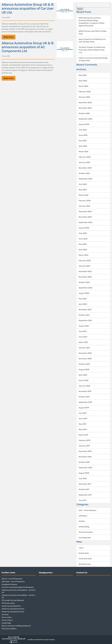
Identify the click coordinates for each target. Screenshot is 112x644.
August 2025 (84, 124)
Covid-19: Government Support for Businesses (18, 587)
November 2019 (85, 391)
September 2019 (85, 402)
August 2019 (84, 408)
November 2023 (85, 217)
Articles (82, 521)
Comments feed (85, 559)
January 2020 (84, 386)
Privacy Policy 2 (7, 620)
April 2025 (83, 146)
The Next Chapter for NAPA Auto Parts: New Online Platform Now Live (92, 50)
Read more (9, 37)
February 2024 (85, 201)
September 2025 (85, 119)
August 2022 (84, 293)
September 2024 (85, 179)
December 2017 (85, 484)
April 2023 (83, 250)
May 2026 (83, 75)
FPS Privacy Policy (8, 603)
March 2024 (84, 195)
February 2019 (84, 440)
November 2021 (85, 310)
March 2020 (84, 380)
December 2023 (85, 211)
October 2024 (84, 173)
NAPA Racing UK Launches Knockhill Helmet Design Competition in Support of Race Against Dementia (91, 22)
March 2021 (83, 342)
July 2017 (83, 500)
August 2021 (84, 326)
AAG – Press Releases (87, 510)
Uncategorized (85, 538)
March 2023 (84, 255)
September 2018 (85, 468)
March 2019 (83, 435)
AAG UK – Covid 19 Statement (12, 579)
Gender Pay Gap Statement (11, 606)
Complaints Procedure (9, 584)
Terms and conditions (9, 629)
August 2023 (84, 228)
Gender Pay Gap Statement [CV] (13, 609)
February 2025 (85, 157)
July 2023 (83, 233)
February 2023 (85, 261)
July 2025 (83, 130)
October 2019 (84, 397)
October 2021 (84, 315)
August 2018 (84, 473)
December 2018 (85, 451)
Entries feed (84, 553)
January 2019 (84, 446)
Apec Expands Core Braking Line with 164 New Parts (92, 40)
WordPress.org (85, 564)
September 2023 (85, 222)
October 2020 (84, 364)
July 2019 (83, 413)
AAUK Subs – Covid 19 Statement (13, 582)
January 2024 (84, 206)
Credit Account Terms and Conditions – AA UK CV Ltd (18, 591)
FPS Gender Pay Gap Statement (13, 600)
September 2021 (85, 320)
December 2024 (85, 168)
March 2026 (84, 86)
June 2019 (83, 419)
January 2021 (84, 348)
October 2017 (84, 489)
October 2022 (84, 282)
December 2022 (85, 271)
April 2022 (83, 304)
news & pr (5, 615)
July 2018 (83, 479)
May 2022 (83, 299)
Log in (81, 548)
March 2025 (84, 152)
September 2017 (85, 495)
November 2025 (85, 108)
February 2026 (85, 92)
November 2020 (85, 359)
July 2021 (83, 331)
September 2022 (85, 288)
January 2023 (84, 266)
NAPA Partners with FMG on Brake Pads (93, 32)
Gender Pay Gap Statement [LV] (13, 612)
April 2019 (83, 429)
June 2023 (83, 239)
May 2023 (83, 244)
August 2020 (84, 370)
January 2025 (84, 162)
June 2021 (83, 337)
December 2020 (85, 353)
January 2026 (84, 97)
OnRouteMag (84, 527)
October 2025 (84, 113)
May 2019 (82, 424)
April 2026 (83, 81)
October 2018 (84, 462)
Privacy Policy (7, 617)
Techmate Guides (86, 532)
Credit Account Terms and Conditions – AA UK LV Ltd (18, 596)
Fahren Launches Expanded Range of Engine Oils (93, 59)
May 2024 (83, 190)
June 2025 (83, 135)
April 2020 (83, 375)
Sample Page (6, 623)
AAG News (83, 516)
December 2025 (85, 103)
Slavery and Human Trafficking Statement (16, 626)
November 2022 (85, 277)
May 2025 (83, 141)
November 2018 (85, 457)
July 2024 (83, 184)
